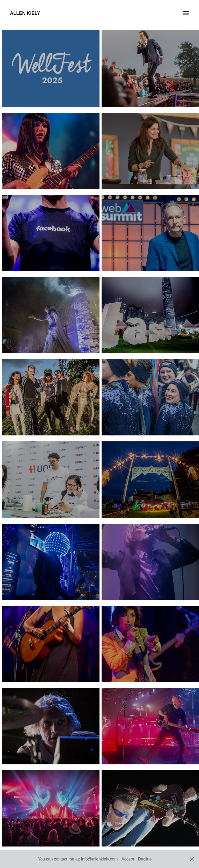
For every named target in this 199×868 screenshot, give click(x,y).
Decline (145, 859)
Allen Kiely (25, 13)
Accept (128, 859)
